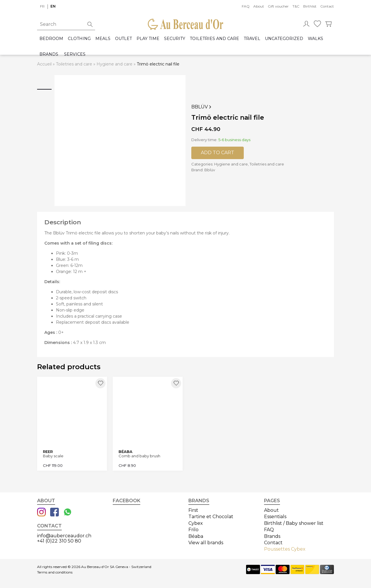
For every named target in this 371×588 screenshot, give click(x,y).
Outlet (123, 39)
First (193, 510)
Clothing (79, 39)
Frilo (193, 530)
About (259, 6)
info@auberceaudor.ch (64, 536)
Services (75, 54)
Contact (327, 6)
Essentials (275, 517)
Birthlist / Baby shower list (294, 523)
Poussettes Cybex (285, 549)
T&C (296, 6)
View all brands (206, 543)
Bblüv (202, 107)
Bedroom (51, 39)
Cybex (196, 523)
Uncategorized (284, 39)
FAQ (246, 6)
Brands (49, 54)
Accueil (44, 64)
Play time (148, 39)
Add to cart (218, 153)
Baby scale (53, 456)
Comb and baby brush (139, 456)
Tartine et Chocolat (211, 517)
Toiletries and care (214, 39)
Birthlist (310, 6)
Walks (315, 39)
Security (175, 39)
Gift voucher (278, 6)
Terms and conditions (55, 572)
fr (42, 6)
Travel (252, 39)
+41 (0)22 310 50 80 (59, 541)
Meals (103, 39)
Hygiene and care (114, 64)
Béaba (196, 536)
